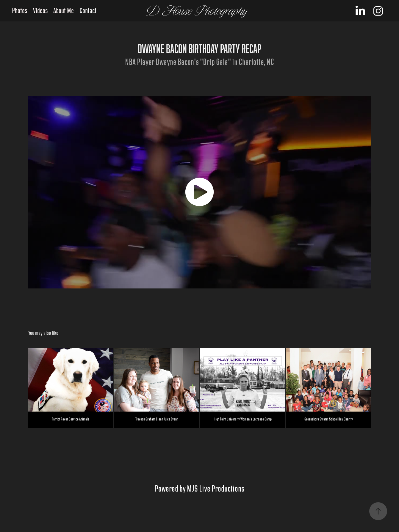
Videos (40, 11)
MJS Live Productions (216, 489)
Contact (88, 11)
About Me (64, 11)
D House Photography (197, 11)
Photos (20, 11)
